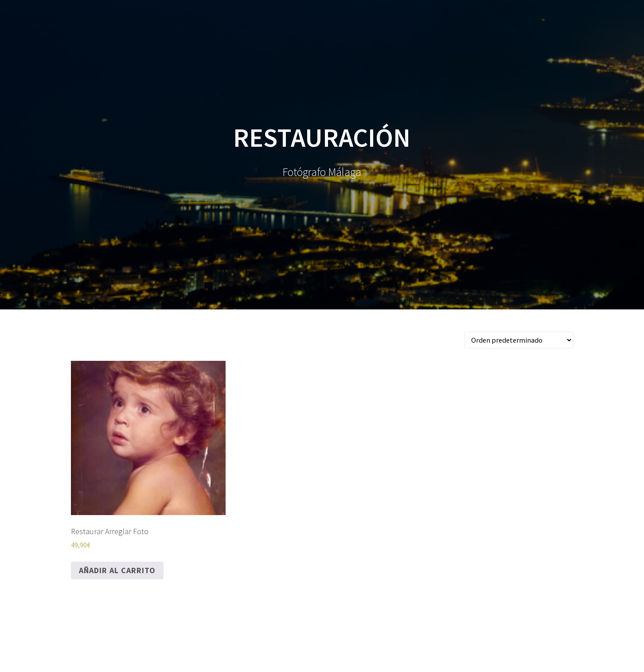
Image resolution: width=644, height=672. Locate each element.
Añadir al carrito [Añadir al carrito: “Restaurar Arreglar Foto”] (117, 570)
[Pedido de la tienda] (519, 340)
